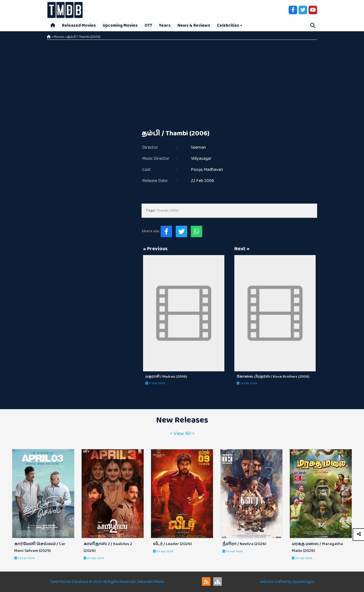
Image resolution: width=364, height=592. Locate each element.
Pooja (197, 170)
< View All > (182, 434)
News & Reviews (194, 25)
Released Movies (79, 25)
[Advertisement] (182, 82)
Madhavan (213, 170)
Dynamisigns (303, 582)
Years (165, 25)
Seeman (198, 147)
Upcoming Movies (120, 25)
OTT (148, 25)
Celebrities (228, 25)
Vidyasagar (201, 159)
